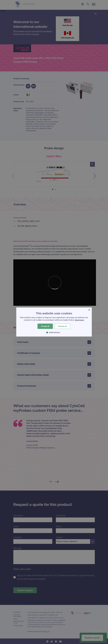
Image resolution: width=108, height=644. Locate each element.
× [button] (89, 310)
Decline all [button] (62, 326)
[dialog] (54, 322)
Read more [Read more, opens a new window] (80, 320)
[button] (54, 332)
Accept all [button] (45, 326)
